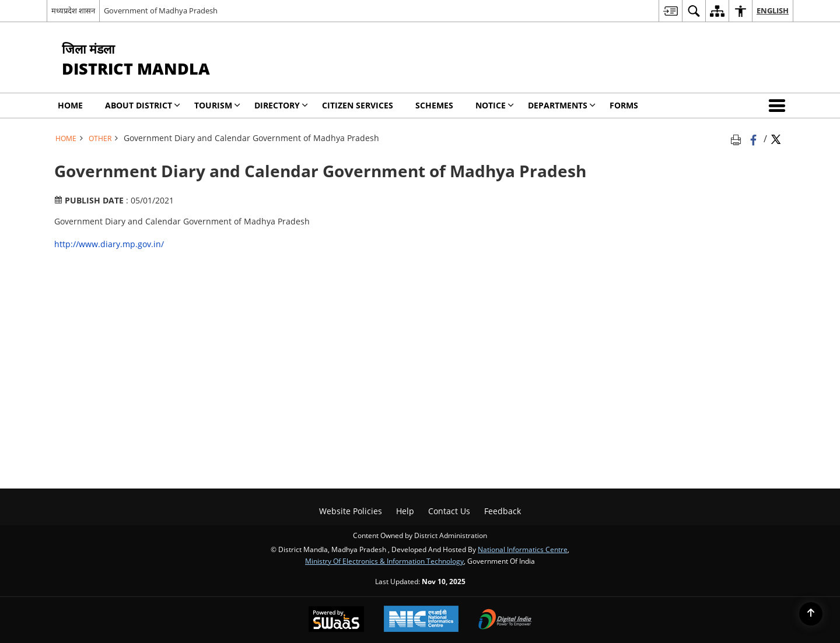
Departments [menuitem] (562, 105)
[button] (779, 106)
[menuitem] (670, 11)
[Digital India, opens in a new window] (505, 620)
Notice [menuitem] (495, 105)
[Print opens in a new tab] (738, 138)
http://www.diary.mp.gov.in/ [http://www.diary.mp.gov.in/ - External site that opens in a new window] (109, 244)
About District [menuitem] (143, 105)
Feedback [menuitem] (503, 511)
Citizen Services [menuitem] (358, 105)
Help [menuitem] (405, 511)
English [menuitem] (773, 10)
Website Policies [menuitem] (351, 511)
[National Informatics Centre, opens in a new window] (421, 620)
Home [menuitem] (70, 105)
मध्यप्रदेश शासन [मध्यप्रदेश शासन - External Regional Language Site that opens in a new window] (73, 10)
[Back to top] (811, 614)
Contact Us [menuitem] (449, 511)
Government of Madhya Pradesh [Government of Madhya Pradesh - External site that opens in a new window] (161, 10)
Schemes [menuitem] (434, 105)
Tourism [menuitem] (217, 105)
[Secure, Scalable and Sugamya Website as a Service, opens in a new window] (336, 620)
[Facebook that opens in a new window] (755, 138)
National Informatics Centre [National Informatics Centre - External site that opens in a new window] (523, 549)
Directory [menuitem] (281, 105)
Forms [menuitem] (624, 105)
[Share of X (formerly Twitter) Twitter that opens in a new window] (776, 138)
